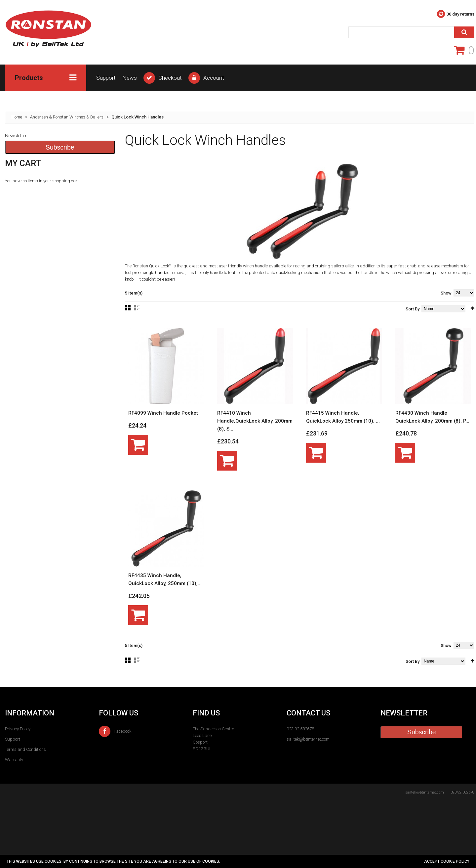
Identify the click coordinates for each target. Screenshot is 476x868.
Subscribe (60, 147)
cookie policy (455, 861)
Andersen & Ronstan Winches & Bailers (67, 117)
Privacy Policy (18, 729)
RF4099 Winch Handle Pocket (163, 413)
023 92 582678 (300, 729)
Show (446, 293)
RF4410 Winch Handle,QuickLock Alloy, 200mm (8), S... (255, 421)
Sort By (413, 309)
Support (106, 78)
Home (17, 117)
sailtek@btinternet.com (308, 739)
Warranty (14, 760)
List (137, 308)
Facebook (115, 731)
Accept (432, 861)
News (130, 78)
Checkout (170, 78)
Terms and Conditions (25, 749)
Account (214, 78)
